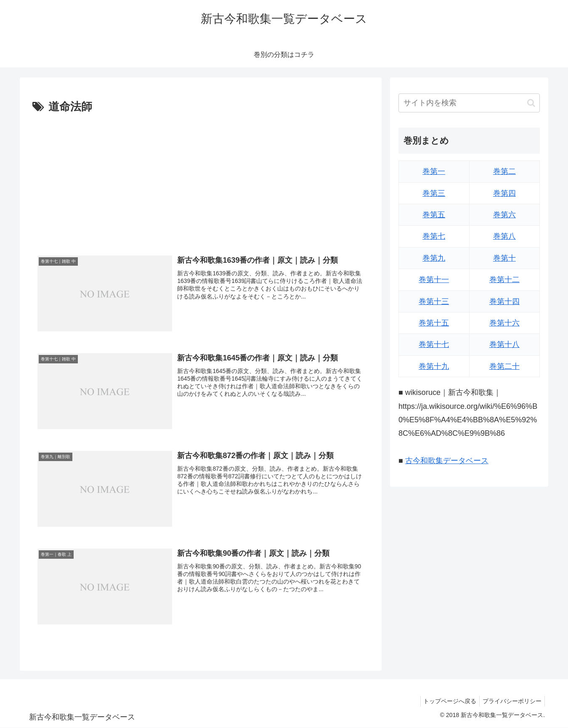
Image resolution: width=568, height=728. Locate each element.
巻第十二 (504, 280)
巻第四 (504, 193)
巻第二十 (504, 366)
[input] (469, 103)
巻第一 (434, 171)
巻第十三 (434, 301)
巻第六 (504, 215)
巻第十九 (434, 366)
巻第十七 (434, 344)
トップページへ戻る (446, 701)
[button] (531, 103)
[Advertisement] (201, 180)
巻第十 (504, 258)
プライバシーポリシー (511, 701)
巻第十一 (434, 280)
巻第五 (434, 215)
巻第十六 (504, 323)
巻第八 (504, 236)
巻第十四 (504, 301)
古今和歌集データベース (447, 461)
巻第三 (434, 193)
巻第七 (434, 236)
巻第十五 (434, 323)
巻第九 (434, 258)
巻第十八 (504, 344)
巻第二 (504, 171)
